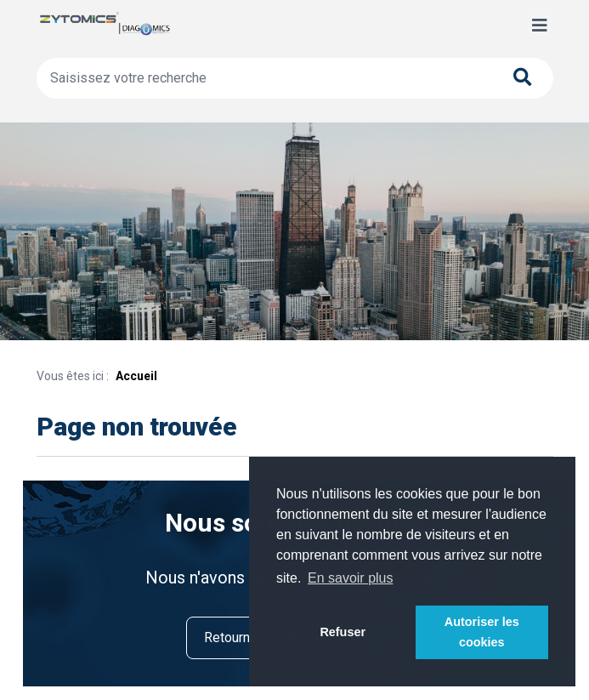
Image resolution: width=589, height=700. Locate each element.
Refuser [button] (343, 632)
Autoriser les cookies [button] (482, 632)
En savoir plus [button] (351, 578)
